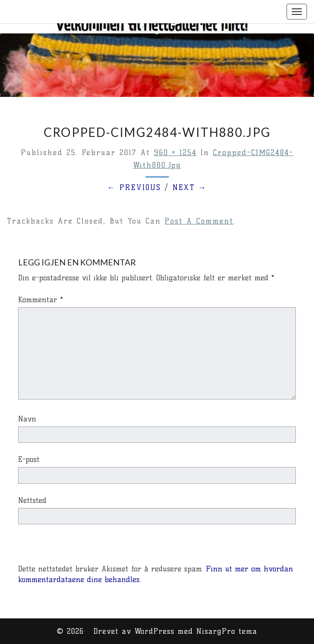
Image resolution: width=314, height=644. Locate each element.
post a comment (199, 221)
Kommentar (41, 300)
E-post (29, 459)
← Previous (134, 187)
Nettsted (32, 500)
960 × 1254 (175, 153)
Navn (27, 419)
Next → (190, 187)
